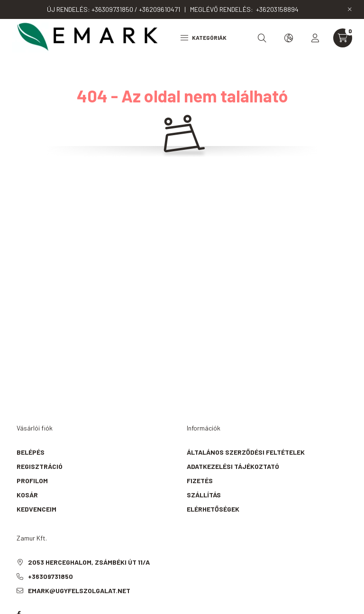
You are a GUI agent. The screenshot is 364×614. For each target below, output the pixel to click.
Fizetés (200, 481)
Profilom (32, 481)
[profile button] (315, 38)
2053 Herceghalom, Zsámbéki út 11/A (89, 562)
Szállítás (204, 495)
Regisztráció (40, 466)
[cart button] (343, 38)
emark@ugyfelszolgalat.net (79, 591)
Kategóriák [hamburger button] (204, 37)
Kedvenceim (36, 509)
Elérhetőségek (213, 509)
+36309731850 (50, 576)
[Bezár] (350, 9)
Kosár (27, 495)
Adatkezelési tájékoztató (233, 466)
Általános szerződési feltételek (246, 452)
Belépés (31, 452)
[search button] (262, 38)
